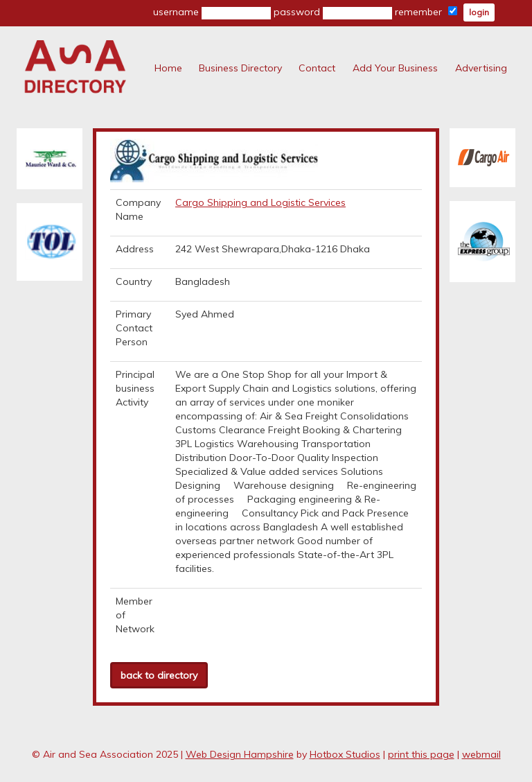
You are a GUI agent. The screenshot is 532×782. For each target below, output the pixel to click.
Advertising (481, 68)
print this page (421, 754)
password (333, 12)
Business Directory (240, 68)
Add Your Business (395, 68)
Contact (317, 68)
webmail (481, 754)
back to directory (159, 675)
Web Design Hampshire (240, 754)
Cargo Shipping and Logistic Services (260, 202)
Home (168, 68)
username (212, 12)
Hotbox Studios (345, 754)
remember (426, 12)
